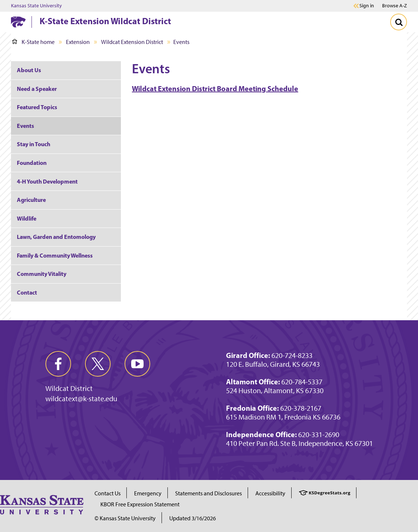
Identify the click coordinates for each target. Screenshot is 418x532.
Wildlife (27, 218)
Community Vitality (42, 274)
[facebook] (58, 364)
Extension (78, 42)
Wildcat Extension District (132, 42)
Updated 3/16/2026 (193, 518)
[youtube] (137, 364)
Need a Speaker (37, 89)
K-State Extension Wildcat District (105, 21)
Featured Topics (37, 107)
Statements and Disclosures (208, 493)
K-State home (33, 42)
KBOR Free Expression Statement (140, 504)
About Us (29, 70)
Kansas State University (36, 6)
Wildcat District (69, 388)
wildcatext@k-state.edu (81, 399)
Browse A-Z (395, 6)
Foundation (32, 163)
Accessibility (270, 493)
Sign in (367, 6)
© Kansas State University (125, 518)
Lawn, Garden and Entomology (56, 237)
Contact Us (108, 493)
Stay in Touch (34, 144)
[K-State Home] (18, 22)
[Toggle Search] (399, 22)
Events (25, 126)
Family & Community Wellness (55, 255)
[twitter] (98, 364)
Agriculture (31, 200)
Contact (27, 292)
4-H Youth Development (47, 181)
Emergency (148, 493)
